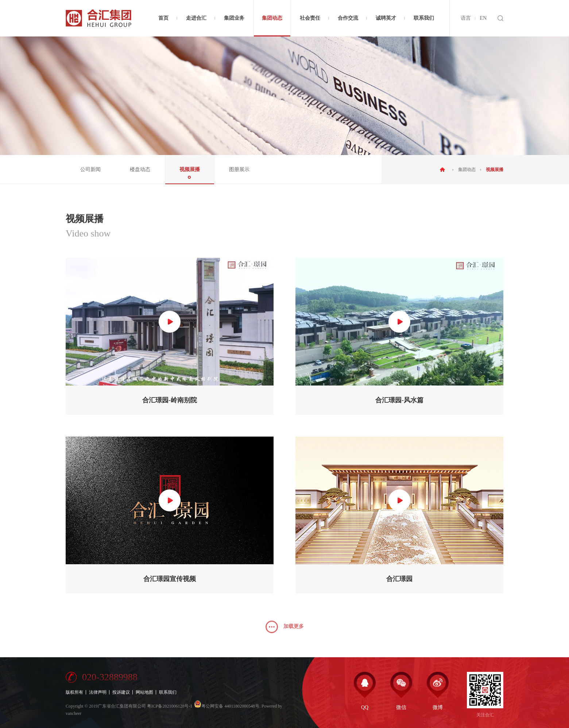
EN (483, 18)
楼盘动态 (140, 169)
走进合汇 (196, 18)
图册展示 (239, 169)
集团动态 (272, 18)
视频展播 (190, 169)
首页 (163, 18)
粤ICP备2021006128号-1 (170, 706)
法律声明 (98, 692)
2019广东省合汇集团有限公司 (117, 706)
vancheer (73, 713)
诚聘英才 (386, 18)
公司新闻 (90, 169)
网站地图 (144, 692)
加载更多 (285, 632)
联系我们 (424, 18)
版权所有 (74, 692)
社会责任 (310, 18)
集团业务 (234, 18)
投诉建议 (121, 692)
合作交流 (348, 18)
